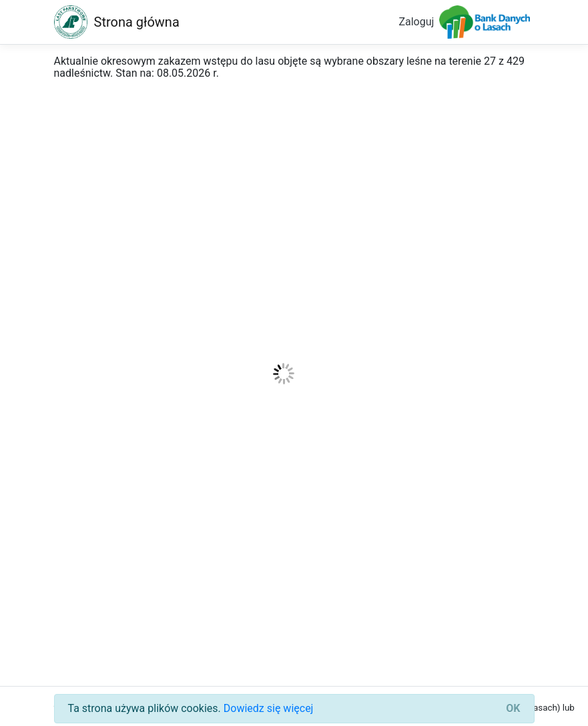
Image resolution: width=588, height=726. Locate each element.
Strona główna (137, 22)
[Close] (513, 709)
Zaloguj (416, 22)
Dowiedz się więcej (269, 708)
